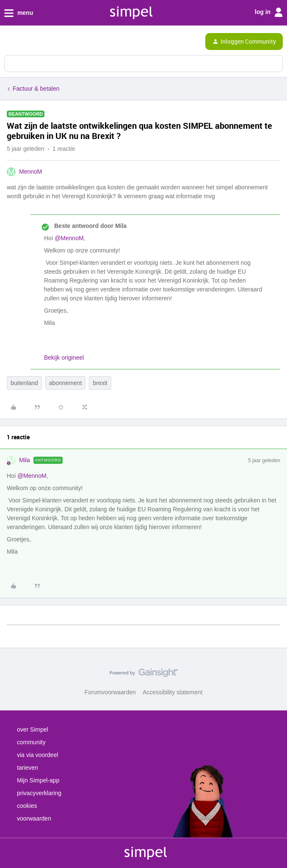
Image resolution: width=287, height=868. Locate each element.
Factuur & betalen (36, 89)
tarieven (28, 768)
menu (19, 13)
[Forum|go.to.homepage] (43, 42)
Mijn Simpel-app (38, 780)
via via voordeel (37, 755)
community (31, 742)
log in (269, 12)
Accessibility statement (173, 692)
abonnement (66, 383)
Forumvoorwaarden (110, 692)
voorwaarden (34, 818)
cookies (27, 806)
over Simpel (33, 729)
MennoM (30, 172)
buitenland (24, 383)
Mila (25, 460)
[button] (9, 43)
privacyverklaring (39, 793)
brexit (100, 383)
